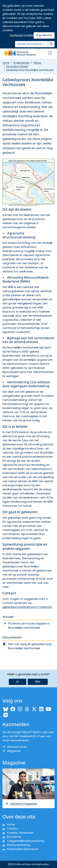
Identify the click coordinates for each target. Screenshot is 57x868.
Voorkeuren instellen (21, 35)
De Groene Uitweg (17, 66)
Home (6, 63)
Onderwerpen (22, 63)
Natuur (37, 63)
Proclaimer (14, 837)
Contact (12, 829)
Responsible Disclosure (22, 849)
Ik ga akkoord (44, 35)
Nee (38, 682)
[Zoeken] (32, 44)
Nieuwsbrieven (15, 747)
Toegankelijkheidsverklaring (25, 841)
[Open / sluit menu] (50, 53)
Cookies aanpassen (20, 833)
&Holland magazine (21, 804)
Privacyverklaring (18, 845)
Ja (18, 682)
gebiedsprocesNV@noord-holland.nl (27, 607)
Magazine (11, 751)
